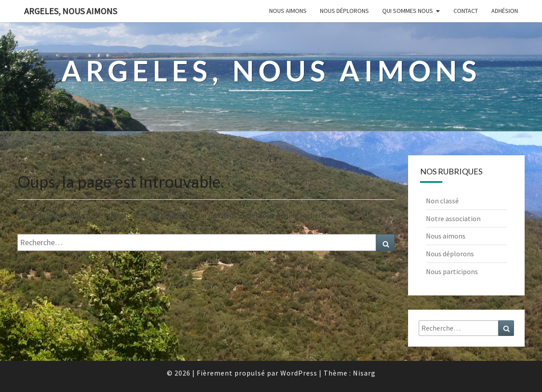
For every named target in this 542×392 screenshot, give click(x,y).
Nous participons (452, 271)
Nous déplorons (344, 11)
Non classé (442, 201)
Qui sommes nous (408, 11)
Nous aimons (288, 11)
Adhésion (505, 11)
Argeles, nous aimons (71, 11)
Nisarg (364, 373)
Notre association (453, 218)
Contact (466, 11)
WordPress (299, 373)
